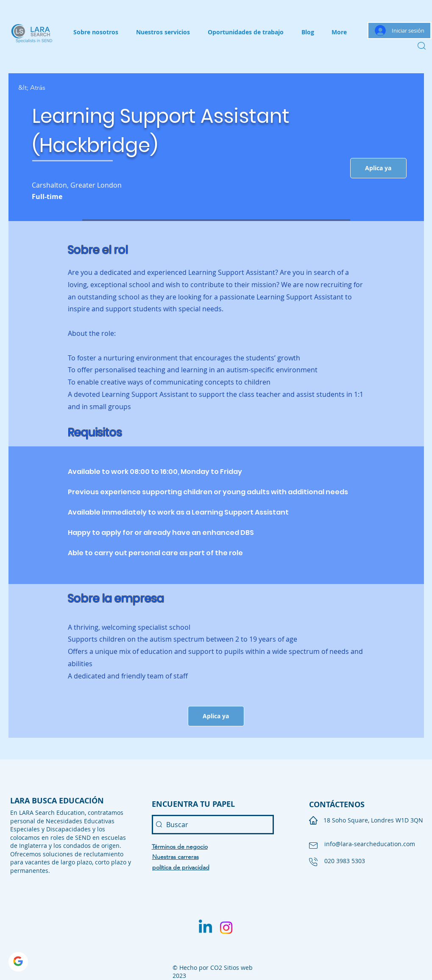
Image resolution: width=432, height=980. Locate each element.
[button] (378, 168)
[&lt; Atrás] (48, 88)
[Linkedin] (205, 928)
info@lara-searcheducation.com (370, 844)
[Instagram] (226, 928)
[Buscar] (213, 825)
